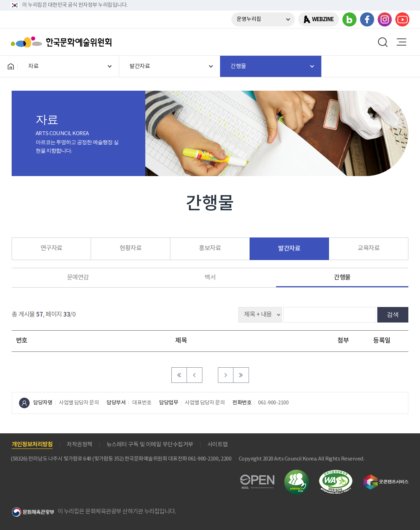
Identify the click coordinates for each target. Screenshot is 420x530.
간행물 (342, 278)
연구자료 (51, 248)
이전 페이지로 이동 (195, 375)
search (383, 42)
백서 (210, 278)
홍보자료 (210, 248)
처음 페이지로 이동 (179, 375)
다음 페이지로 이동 (226, 375)
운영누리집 (249, 19)
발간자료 (289, 249)
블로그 (349, 19)
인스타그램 (385, 19)
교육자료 (369, 248)
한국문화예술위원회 (63, 42)
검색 (393, 314)
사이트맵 (218, 445)
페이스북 (367, 19)
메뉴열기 (401, 42)
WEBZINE (323, 19)
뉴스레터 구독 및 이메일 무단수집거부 (150, 445)
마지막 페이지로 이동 (241, 375)
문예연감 (78, 278)
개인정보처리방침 (32, 445)
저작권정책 (80, 445)
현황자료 (130, 248)
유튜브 (402, 19)
